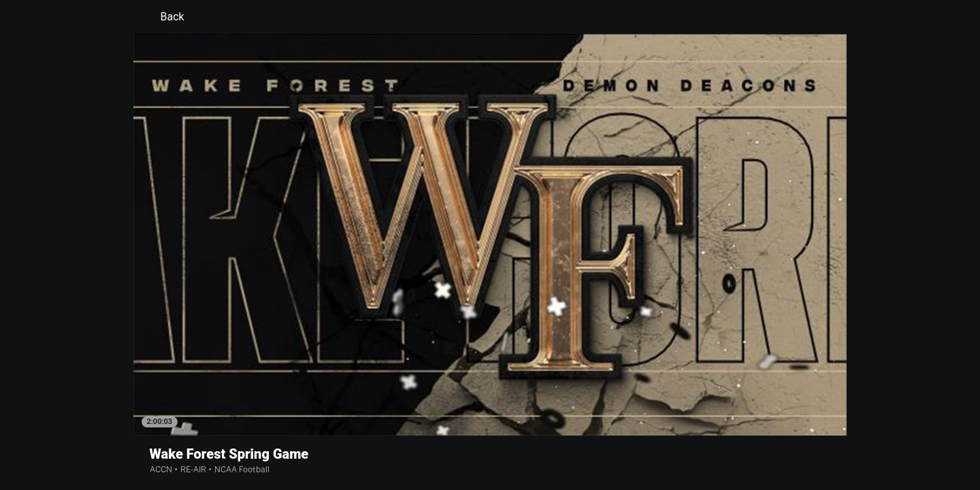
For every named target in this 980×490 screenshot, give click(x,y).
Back (164, 17)
